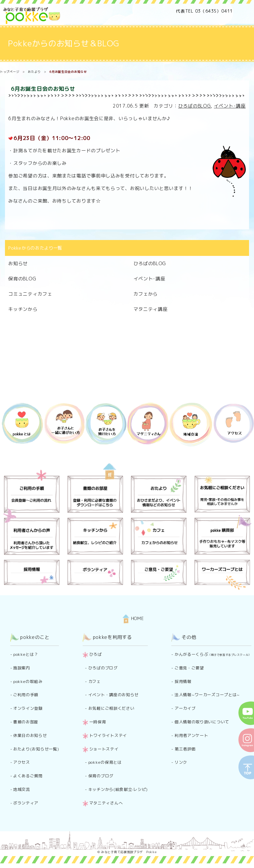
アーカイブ (185, 708)
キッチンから (23, 309)
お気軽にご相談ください (111, 708)
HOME (133, 618)
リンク (181, 762)
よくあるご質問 (28, 776)
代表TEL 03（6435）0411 (204, 11)
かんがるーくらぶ (213, 654)
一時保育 (98, 722)
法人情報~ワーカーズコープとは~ (207, 695)
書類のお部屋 (26, 722)
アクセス (22, 762)
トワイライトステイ (108, 735)
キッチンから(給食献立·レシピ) (118, 789)
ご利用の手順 (26, 695)
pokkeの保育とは (105, 762)
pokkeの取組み (28, 681)
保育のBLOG (22, 279)
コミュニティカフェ (30, 294)
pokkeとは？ (26, 654)
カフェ (95, 681)
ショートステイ (104, 749)
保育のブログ (101, 776)
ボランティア (26, 803)
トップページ (10, 72)
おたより (34, 72)
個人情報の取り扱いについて (202, 722)
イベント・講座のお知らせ (113, 695)
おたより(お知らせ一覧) (36, 749)
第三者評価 (185, 749)
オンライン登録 (28, 708)
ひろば (96, 654)
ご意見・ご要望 (189, 668)
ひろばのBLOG (195, 106)
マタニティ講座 (151, 309)
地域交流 (22, 789)
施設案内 (22, 668)
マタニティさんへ (106, 803)
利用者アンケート (191, 735)
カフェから (146, 294)
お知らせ (18, 263)
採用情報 (183, 681)
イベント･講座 (230, 106)
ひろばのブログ (103, 668)
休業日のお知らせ (30, 735)
